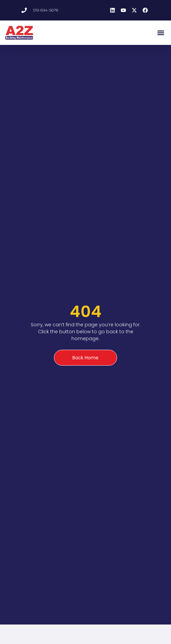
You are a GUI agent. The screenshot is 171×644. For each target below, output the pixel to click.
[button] (161, 33)
